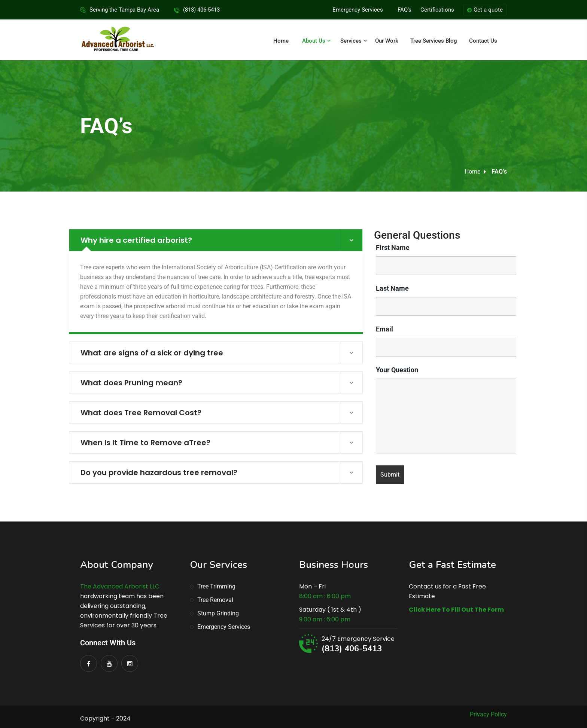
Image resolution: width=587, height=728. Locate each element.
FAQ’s (404, 10)
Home (281, 41)
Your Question (397, 370)
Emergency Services (358, 10)
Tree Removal (215, 600)
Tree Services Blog (434, 41)
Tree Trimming (216, 586)
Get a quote (485, 10)
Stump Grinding (218, 613)
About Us (314, 41)
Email (384, 329)
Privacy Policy (488, 714)
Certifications (437, 10)
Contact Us (483, 41)
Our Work (387, 41)
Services (351, 41)
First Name (393, 248)
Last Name (392, 288)
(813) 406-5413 (352, 649)
